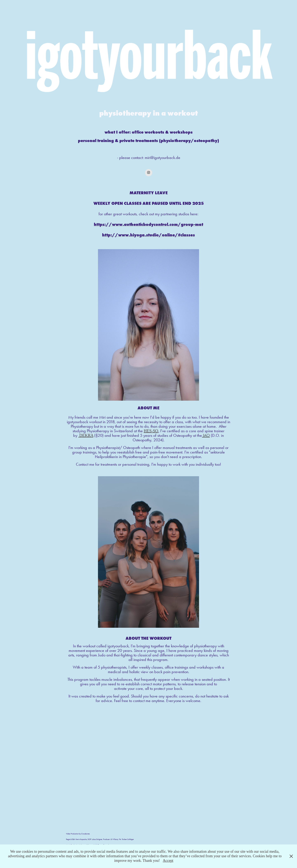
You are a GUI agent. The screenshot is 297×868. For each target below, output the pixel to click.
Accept (168, 861)
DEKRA (86, 435)
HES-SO (151, 431)
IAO (206, 435)
